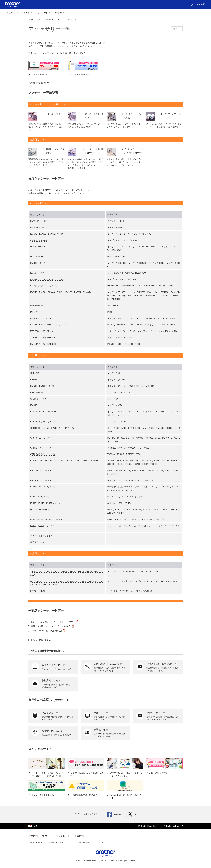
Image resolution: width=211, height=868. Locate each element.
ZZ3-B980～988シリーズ (42, 331)
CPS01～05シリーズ (40, 480)
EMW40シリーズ (38, 221)
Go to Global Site (149, 826)
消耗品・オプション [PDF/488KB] (48, 631)
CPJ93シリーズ (38, 399)
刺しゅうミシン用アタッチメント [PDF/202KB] (55, 622)
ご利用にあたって (35, 843)
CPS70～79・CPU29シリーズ (44, 412)
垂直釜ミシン (36, 542)
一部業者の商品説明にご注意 (84, 795)
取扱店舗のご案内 (51, 681)
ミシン (57, 19)
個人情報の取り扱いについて (58, 843)
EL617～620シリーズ (40, 497)
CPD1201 (35, 373)
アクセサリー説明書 (82, 74)
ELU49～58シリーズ (40, 510)
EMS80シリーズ (38, 263)
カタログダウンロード (53, 665)
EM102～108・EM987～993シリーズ (47, 325)
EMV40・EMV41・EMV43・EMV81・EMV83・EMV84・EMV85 (60, 292)
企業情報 (58, 13)
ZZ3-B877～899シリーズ (42, 338)
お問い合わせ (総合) (82, 843)
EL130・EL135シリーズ (41, 526)
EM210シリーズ (38, 257)
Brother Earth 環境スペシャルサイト (126, 797)
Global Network (173, 826)
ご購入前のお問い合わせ (162, 664)
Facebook (115, 814)
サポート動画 (40, 74)
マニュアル (50, 713)
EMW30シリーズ (38, 227)
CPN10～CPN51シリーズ (42, 454)
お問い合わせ (156, 713)
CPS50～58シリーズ (40, 438)
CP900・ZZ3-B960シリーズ (43, 487)
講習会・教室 (101, 729)
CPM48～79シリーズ (40, 448)
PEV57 (34, 312)
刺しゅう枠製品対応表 (41, 640)
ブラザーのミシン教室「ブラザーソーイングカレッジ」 (126, 774)
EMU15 (34, 405)
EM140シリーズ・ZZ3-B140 (43, 344)
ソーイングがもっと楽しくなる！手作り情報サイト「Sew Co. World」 (47, 774)
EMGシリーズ (37, 247)
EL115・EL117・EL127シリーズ (45, 503)
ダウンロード (42, 13)
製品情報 (11, 13)
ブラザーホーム (35, 19)
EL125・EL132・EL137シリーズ (45, 519)
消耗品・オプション (173, 114)
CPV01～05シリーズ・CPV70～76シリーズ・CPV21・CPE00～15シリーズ (65, 461)
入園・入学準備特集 (158, 773)
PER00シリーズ (38, 305)
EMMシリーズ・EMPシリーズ (44, 286)
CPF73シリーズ (38, 392)
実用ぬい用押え (53, 114)
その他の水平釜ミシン (41, 536)
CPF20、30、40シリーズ (42, 422)
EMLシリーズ (37, 273)
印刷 (176, 29)
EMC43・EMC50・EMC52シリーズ (47, 234)
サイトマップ (100, 843)
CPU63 (34, 379)
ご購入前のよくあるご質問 (108, 664)
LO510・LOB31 (38, 591)
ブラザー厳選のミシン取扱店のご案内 (87, 774)
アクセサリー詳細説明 (37, 83)
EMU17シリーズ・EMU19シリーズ (46, 279)
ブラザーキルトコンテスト (43, 795)
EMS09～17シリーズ (40, 318)
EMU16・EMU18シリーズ (42, 386)
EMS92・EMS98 (38, 240)
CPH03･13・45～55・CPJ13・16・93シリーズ (52, 428)
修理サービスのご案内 (53, 731)
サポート (25, 13)
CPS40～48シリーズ (40, 470)
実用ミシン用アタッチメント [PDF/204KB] (53, 626)
